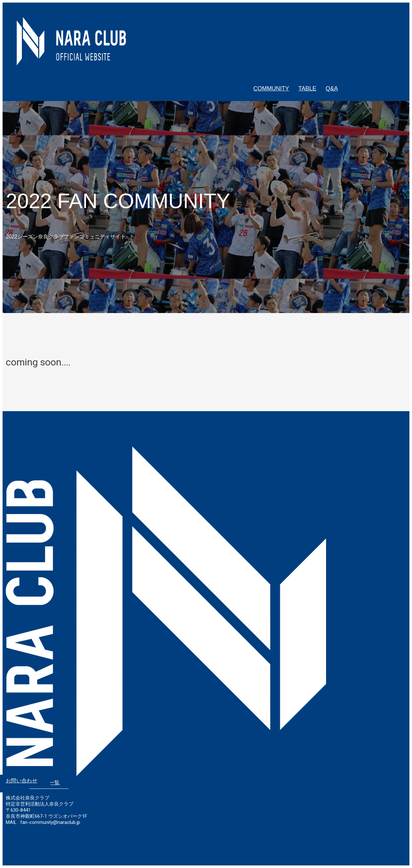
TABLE (307, 88)
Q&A (332, 88)
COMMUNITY (271, 88)
